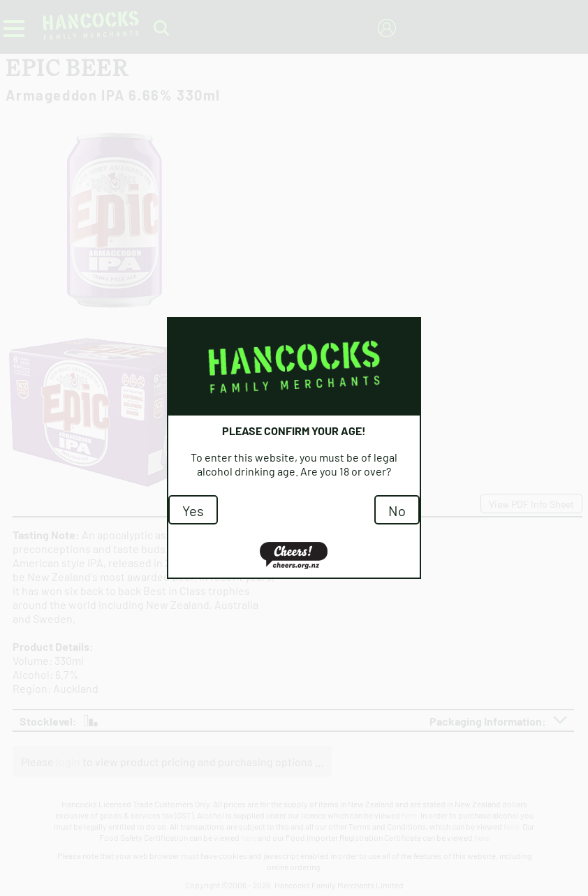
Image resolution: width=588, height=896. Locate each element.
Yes (193, 510)
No (397, 510)
